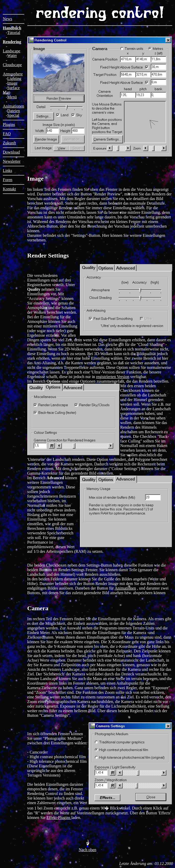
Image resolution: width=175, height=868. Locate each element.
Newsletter (12, 161)
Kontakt (9, 189)
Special (13, 115)
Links (7, 171)
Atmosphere (13, 74)
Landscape (11, 51)
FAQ (7, 134)
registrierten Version (113, 377)
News (7, 19)
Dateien (14, 111)
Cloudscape (12, 65)
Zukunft (9, 143)
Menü (12, 97)
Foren (8, 180)
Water (12, 56)
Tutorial (14, 33)
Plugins (9, 125)
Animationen (14, 106)
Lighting (14, 79)
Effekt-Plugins (59, 818)
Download (11, 152)
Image (12, 83)
